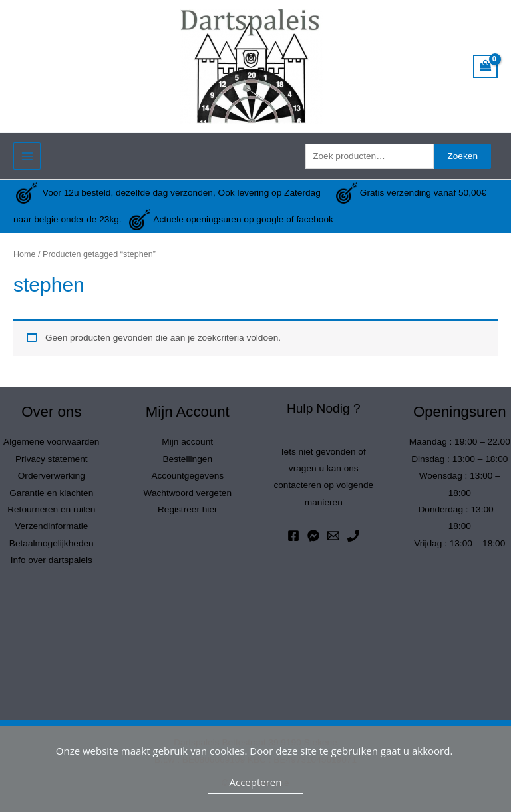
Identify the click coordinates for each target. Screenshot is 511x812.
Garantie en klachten (51, 493)
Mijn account (187, 442)
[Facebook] (293, 536)
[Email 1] (333, 536)
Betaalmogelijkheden (52, 543)
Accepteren (256, 782)
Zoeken (462, 156)
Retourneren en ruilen (51, 509)
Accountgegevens (187, 476)
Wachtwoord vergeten (188, 493)
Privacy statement (52, 459)
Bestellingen (188, 459)
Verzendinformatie (51, 526)
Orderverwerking (52, 476)
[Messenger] (313, 536)
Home (25, 254)
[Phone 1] (353, 536)
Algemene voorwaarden (51, 442)
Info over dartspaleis (52, 560)
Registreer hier (188, 509)
